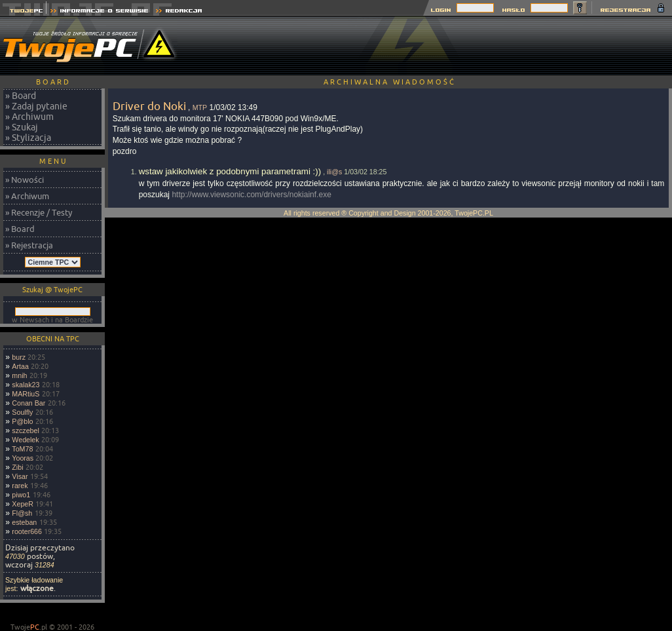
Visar (20, 476)
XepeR (23, 504)
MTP (200, 107)
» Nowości (25, 180)
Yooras (23, 458)
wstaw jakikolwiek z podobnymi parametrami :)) (230, 171)
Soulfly (22, 412)
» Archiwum (29, 117)
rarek (20, 486)
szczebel (25, 430)
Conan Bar (28, 403)
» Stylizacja (28, 138)
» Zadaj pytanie (36, 106)
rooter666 (27, 531)
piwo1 (21, 495)
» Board (21, 96)
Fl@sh (22, 513)
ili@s (334, 172)
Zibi (17, 467)
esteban (24, 522)
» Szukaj (22, 127)
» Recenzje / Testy (39, 212)
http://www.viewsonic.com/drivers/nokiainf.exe (251, 195)
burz (19, 357)
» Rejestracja (29, 245)
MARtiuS (26, 394)
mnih (19, 375)
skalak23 (26, 385)
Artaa (20, 366)
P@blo (22, 421)
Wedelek (25, 440)
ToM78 (22, 449)
